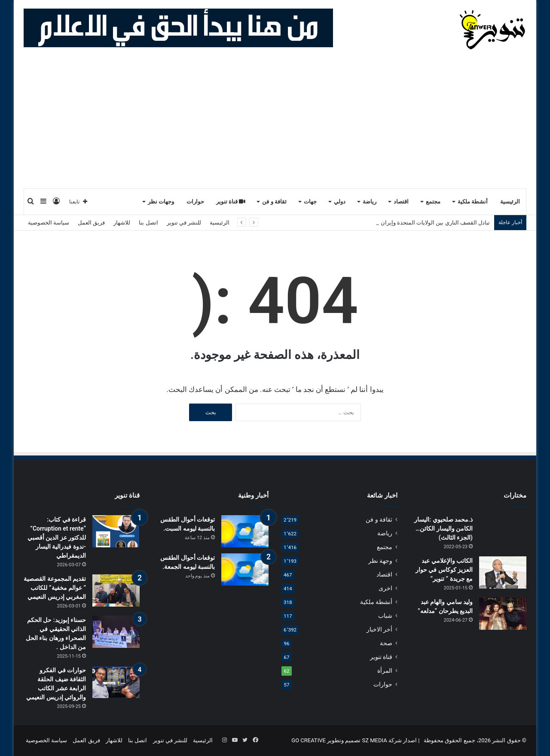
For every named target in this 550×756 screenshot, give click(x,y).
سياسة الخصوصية (49, 223)
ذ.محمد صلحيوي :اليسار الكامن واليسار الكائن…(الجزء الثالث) (443, 528)
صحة (386, 643)
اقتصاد (401, 202)
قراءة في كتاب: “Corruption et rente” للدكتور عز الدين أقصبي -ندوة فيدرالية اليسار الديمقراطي (57, 537)
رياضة (370, 202)
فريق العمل (91, 223)
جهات (310, 202)
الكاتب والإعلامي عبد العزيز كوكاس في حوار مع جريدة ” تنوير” (444, 570)
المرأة (385, 671)
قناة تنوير (231, 202)
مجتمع (433, 202)
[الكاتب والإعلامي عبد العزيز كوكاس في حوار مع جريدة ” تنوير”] (503, 572)
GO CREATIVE (309, 740)
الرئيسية (510, 202)
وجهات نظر (161, 202)
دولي (340, 202)
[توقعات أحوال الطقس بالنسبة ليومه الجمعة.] (245, 569)
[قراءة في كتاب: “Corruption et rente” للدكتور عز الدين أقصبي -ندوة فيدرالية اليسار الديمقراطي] (116, 531)
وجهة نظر (380, 561)
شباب (385, 616)
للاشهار (122, 223)
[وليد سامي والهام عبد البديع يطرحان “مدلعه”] (503, 614)
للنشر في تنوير (184, 223)
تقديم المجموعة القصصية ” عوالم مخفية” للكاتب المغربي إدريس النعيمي (55, 588)
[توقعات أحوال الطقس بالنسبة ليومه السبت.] (245, 531)
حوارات (195, 202)
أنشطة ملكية (473, 202)
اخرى (385, 588)
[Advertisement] (275, 124)
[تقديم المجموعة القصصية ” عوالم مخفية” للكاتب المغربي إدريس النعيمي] (116, 591)
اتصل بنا (148, 223)
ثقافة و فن (274, 202)
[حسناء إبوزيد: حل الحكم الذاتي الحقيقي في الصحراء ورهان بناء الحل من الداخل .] (116, 632)
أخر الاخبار (379, 629)
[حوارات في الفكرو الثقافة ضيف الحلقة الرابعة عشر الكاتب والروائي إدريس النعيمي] (116, 682)
